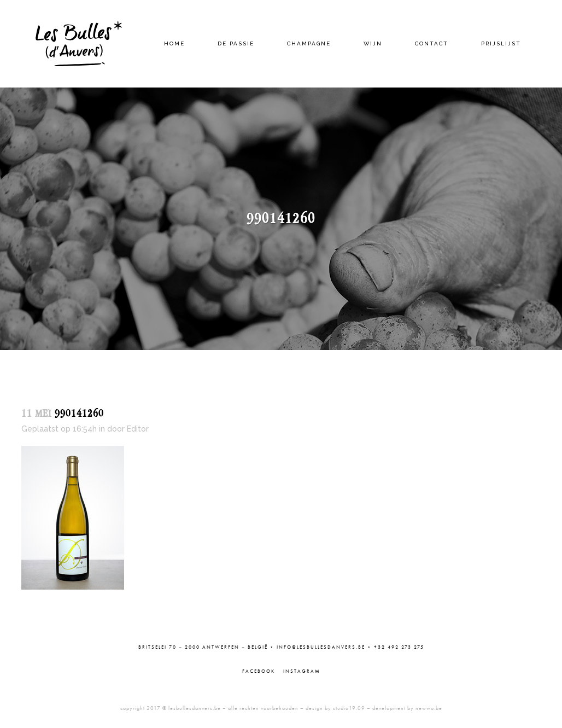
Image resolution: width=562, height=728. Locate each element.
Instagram (302, 671)
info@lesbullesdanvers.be (321, 647)
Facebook (259, 671)
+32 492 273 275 (399, 647)
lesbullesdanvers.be (195, 708)
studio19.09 (349, 708)
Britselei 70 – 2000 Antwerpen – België (203, 647)
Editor (138, 429)
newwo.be (429, 708)
